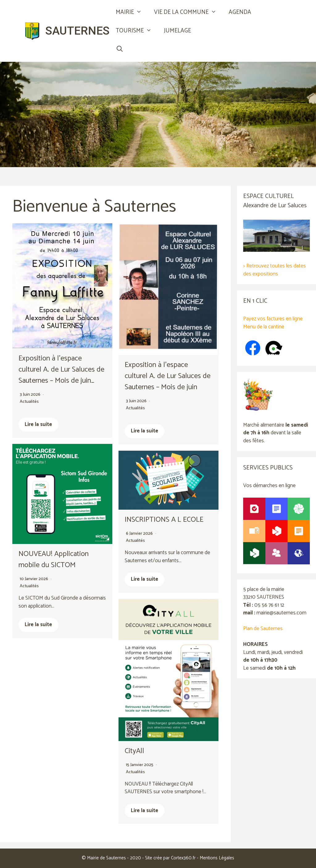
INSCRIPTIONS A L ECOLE (164, 520)
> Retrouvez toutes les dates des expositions (274, 270)
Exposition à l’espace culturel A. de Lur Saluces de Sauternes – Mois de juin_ (62, 370)
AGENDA (240, 12)
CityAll (135, 751)
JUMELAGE (177, 31)
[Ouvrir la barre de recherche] (119, 49)
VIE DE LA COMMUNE (188, 12)
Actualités (29, 402)
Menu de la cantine (264, 327)
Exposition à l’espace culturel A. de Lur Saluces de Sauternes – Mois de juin (168, 376)
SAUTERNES (77, 31)
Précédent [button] (8, 115)
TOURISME (137, 31)
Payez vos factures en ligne (273, 319)
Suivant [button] (308, 115)
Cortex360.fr (183, 858)
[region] (158, 121)
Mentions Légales (217, 858)
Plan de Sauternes (263, 629)
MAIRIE (132, 12)
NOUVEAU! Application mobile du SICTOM (54, 560)
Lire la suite (38, 424)
